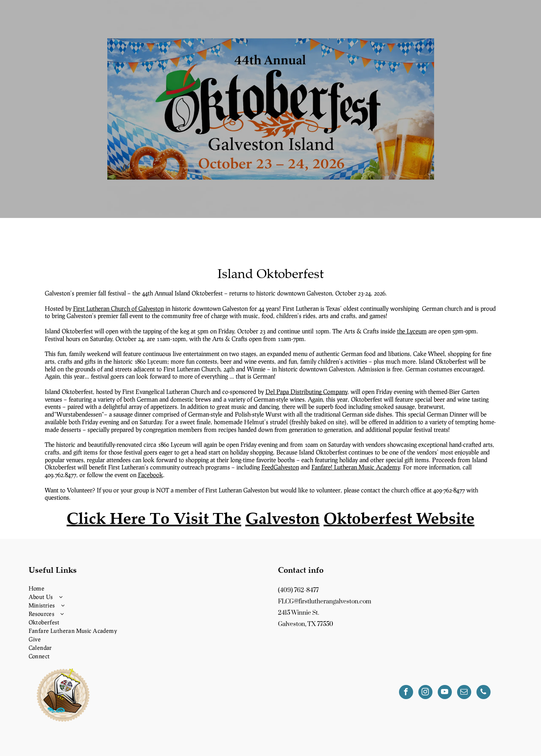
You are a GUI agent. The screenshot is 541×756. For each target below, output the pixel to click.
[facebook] (406, 693)
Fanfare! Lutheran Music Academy (356, 467)
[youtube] (445, 693)
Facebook (150, 475)
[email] (464, 693)
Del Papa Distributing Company (306, 392)
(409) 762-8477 (298, 590)
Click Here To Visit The (154, 518)
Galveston (282, 518)
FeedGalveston (280, 467)
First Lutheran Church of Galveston (118, 308)
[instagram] (425, 693)
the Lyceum (412, 331)
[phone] (484, 693)
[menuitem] (146, 588)
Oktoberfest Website (399, 518)
